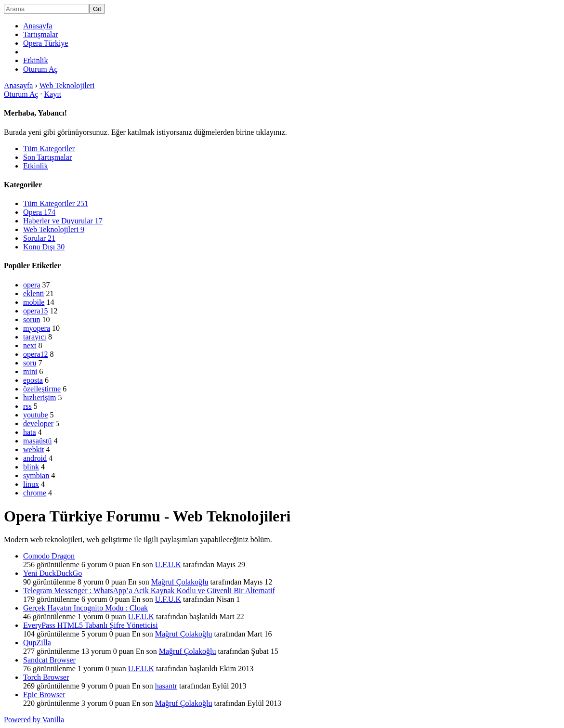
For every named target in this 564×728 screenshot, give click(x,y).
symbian (36, 475)
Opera (39, 212)
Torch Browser (46, 677)
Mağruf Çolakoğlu (180, 582)
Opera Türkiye (46, 43)
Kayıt (53, 94)
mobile (34, 302)
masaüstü (38, 441)
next (30, 345)
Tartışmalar (41, 34)
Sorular (39, 238)
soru (30, 363)
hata (30, 432)
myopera (37, 328)
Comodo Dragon (49, 556)
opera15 (36, 311)
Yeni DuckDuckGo (52, 573)
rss (27, 406)
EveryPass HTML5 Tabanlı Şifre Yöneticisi (91, 625)
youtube (36, 415)
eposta (33, 380)
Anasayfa (38, 26)
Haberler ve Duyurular (63, 221)
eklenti (34, 293)
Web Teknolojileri (54, 229)
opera (32, 285)
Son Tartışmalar (47, 157)
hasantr (166, 686)
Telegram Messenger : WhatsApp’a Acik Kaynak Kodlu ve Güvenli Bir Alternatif (149, 591)
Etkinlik (36, 60)
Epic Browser (44, 695)
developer (38, 423)
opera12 (36, 354)
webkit (34, 449)
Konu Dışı (44, 247)
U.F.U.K (168, 565)
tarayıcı (35, 337)
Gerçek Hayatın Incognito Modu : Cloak (85, 608)
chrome (35, 493)
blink (31, 467)
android (35, 458)
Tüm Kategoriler (49, 149)
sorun (32, 319)
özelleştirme (42, 389)
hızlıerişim (39, 397)
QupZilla (37, 643)
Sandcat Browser (49, 660)
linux (31, 484)
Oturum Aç (40, 69)
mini (30, 371)
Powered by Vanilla (34, 720)
